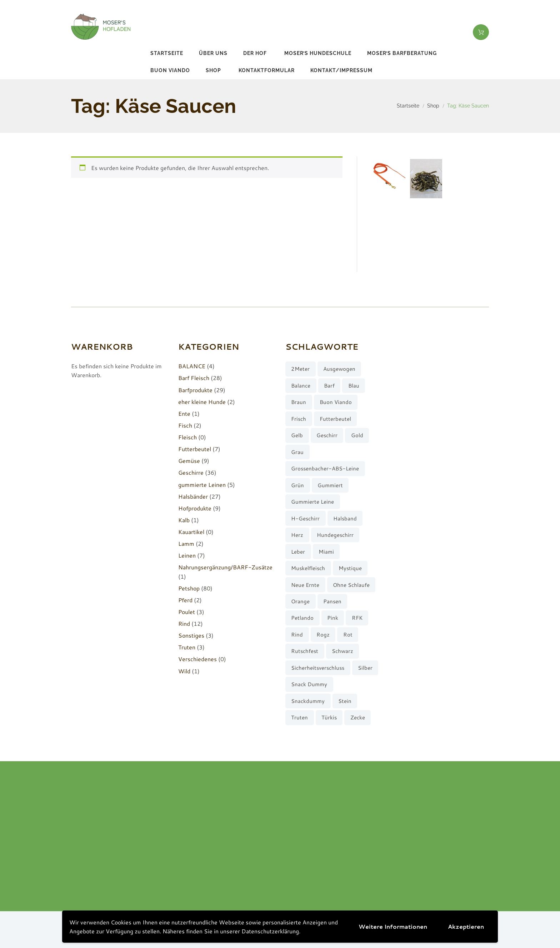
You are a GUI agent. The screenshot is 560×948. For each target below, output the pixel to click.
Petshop (189, 588)
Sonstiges (191, 635)
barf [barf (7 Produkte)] (329, 386)
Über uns (213, 53)
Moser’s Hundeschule (318, 53)
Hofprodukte (195, 508)
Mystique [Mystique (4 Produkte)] (350, 568)
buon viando (170, 70)
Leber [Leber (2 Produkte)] (298, 552)
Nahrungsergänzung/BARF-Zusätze (225, 567)
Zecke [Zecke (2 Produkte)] (358, 717)
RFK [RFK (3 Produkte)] (357, 618)
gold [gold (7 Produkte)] (357, 435)
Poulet (187, 612)
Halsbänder (193, 496)
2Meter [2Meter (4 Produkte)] (300, 369)
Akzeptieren (466, 926)
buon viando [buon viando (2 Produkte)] (336, 402)
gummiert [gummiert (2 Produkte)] (330, 485)
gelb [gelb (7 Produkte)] (297, 435)
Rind (184, 623)
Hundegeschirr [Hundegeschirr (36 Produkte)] (335, 535)
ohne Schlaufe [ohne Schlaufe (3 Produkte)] (351, 585)
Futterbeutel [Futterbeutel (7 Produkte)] (335, 419)
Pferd (185, 600)
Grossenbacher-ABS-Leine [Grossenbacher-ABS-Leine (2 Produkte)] (325, 468)
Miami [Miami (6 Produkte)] (326, 552)
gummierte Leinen (202, 485)
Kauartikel (191, 532)
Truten (187, 647)
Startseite (167, 53)
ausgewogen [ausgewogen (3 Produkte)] (339, 369)
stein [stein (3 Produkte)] (345, 701)
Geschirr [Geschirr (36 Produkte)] (327, 435)
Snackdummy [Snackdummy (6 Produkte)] (308, 701)
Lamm (186, 543)
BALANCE (192, 366)
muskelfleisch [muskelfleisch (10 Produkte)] (308, 568)
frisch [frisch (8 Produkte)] (299, 419)
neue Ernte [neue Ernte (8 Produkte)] (305, 585)
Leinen (187, 555)
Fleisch (187, 437)
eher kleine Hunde (202, 402)
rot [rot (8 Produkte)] (348, 635)
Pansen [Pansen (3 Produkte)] (332, 601)
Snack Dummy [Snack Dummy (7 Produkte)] (309, 684)
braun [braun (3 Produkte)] (299, 402)
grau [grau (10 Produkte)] (297, 452)
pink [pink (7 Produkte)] (333, 618)
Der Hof (255, 53)
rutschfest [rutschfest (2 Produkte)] (305, 651)
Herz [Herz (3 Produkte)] (297, 535)
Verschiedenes (197, 659)
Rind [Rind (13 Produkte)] (297, 635)
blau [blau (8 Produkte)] (354, 386)
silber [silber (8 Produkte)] (365, 668)
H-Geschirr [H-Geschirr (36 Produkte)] (305, 518)
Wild (184, 671)
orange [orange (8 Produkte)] (300, 601)
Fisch (185, 425)
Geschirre (191, 472)
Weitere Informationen (393, 926)
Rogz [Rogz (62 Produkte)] (323, 635)
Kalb (184, 520)
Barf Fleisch (194, 378)
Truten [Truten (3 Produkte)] (299, 717)
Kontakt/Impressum (341, 70)
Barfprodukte (195, 390)
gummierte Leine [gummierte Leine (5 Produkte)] (312, 502)
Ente (184, 413)
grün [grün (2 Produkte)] (297, 485)
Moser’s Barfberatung (402, 53)
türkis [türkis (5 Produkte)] (329, 717)
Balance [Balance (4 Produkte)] (301, 386)
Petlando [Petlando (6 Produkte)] (302, 618)
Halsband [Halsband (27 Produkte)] (345, 518)
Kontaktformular (267, 70)
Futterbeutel (195, 449)
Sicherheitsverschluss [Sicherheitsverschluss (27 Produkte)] (318, 668)
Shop (213, 70)
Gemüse (189, 461)
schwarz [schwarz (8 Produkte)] (342, 651)
